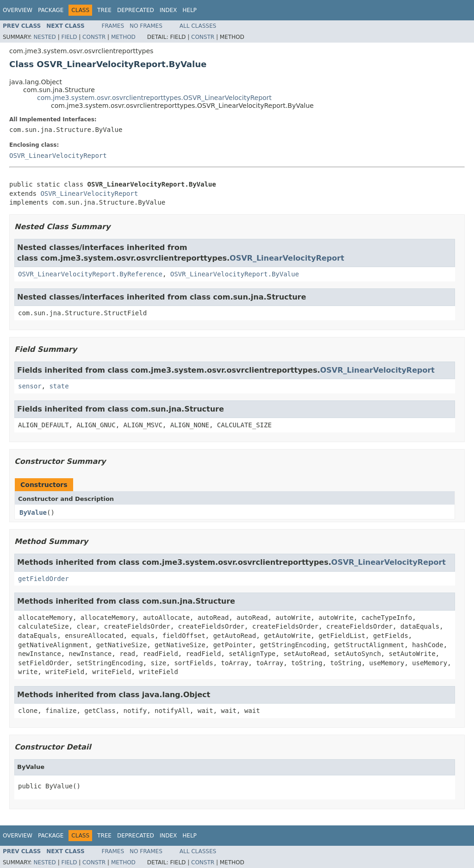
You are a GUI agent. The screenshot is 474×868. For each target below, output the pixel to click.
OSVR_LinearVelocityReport (58, 156)
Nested (44, 37)
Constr (94, 37)
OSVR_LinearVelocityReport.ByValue (235, 274)
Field (69, 37)
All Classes (198, 26)
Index (168, 10)
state (59, 386)
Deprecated (136, 10)
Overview (18, 10)
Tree (104, 10)
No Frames (146, 26)
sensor (30, 386)
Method (123, 37)
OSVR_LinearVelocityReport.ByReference (90, 274)
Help (190, 10)
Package (51, 10)
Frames (113, 26)
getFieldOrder (44, 579)
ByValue (33, 512)
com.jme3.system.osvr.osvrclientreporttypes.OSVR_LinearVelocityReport (154, 98)
